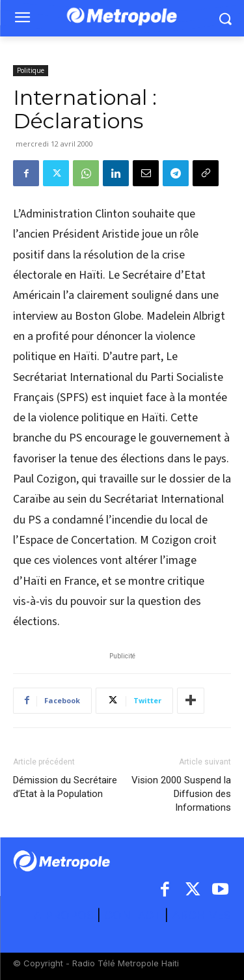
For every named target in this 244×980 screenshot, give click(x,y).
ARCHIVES (201, 915)
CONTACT (133, 915)
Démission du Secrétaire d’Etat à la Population (65, 787)
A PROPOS (65, 915)
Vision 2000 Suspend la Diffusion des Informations (181, 794)
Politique (31, 70)
